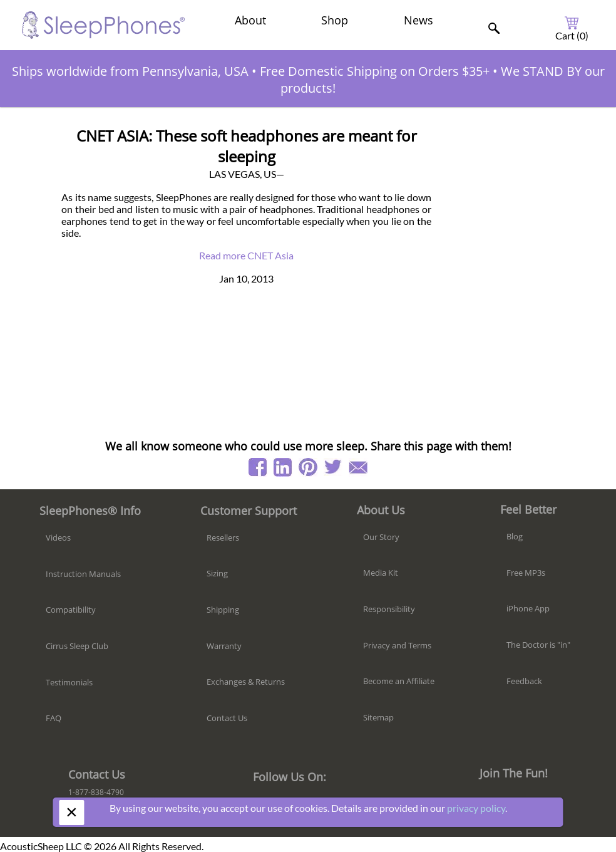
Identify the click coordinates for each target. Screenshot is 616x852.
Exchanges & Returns (246, 682)
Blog (515, 536)
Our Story (381, 537)
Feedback (524, 681)
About (250, 20)
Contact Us (227, 718)
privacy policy (476, 808)
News (418, 20)
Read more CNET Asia (246, 255)
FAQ (54, 718)
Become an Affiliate (399, 681)
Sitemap (378, 717)
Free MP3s (526, 573)
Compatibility (71, 610)
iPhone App (528, 608)
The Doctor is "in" (538, 645)
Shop (335, 20)
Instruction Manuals (83, 574)
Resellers (223, 538)
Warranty (224, 646)
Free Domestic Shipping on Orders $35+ (375, 71)
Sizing (217, 573)
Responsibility (389, 609)
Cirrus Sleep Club (77, 646)
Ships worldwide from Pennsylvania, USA (130, 71)
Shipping (223, 610)
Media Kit (381, 573)
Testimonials (69, 682)
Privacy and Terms (397, 645)
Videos (58, 538)
